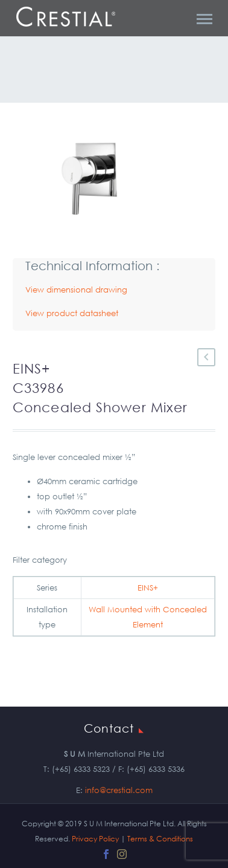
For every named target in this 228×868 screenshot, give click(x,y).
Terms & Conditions (160, 839)
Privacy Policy (95, 839)
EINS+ (148, 588)
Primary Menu (204, 19)
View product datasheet (72, 313)
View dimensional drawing (76, 290)
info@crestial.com (119, 790)
